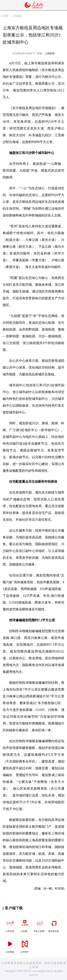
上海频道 (17, 16)
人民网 (4, 16)
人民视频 (10, 945)
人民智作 (25, 945)
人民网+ (25, 925)
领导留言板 (54, 925)
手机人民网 (39, 925)
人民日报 (10, 925)
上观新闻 (50, 53)
